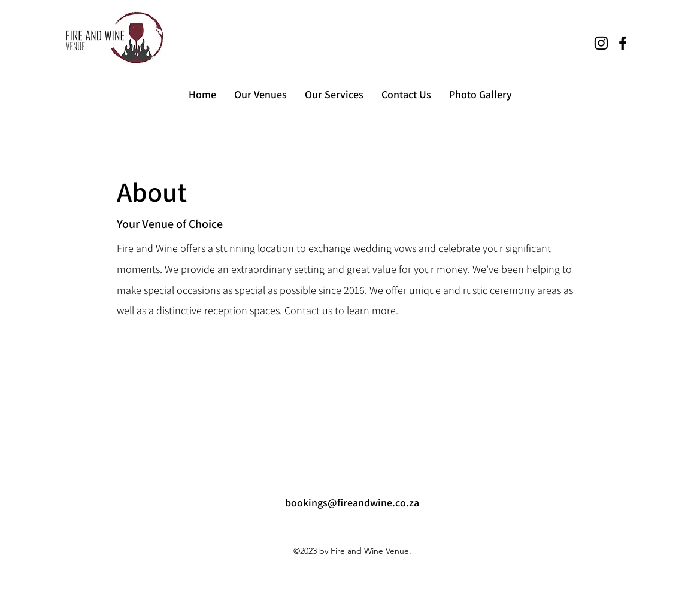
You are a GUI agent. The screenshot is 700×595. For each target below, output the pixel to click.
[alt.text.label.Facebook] (623, 43)
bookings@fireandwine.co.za (352, 503)
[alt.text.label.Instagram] (601, 43)
